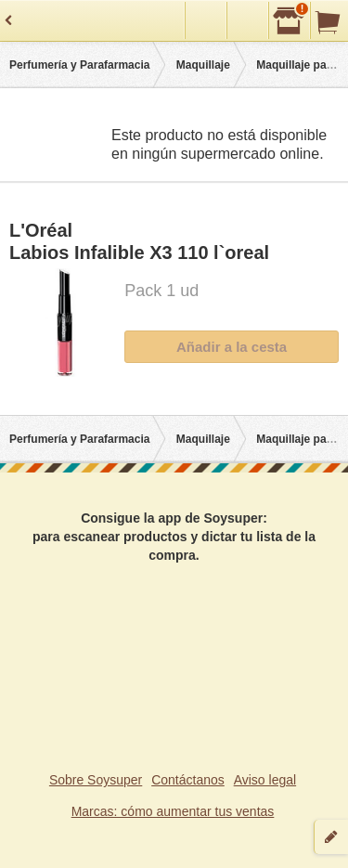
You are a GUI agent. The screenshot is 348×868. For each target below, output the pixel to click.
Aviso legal (265, 780)
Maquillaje (203, 65)
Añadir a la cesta (232, 347)
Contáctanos (188, 780)
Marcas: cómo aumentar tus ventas (173, 811)
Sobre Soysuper (96, 780)
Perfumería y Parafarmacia (79, 65)
